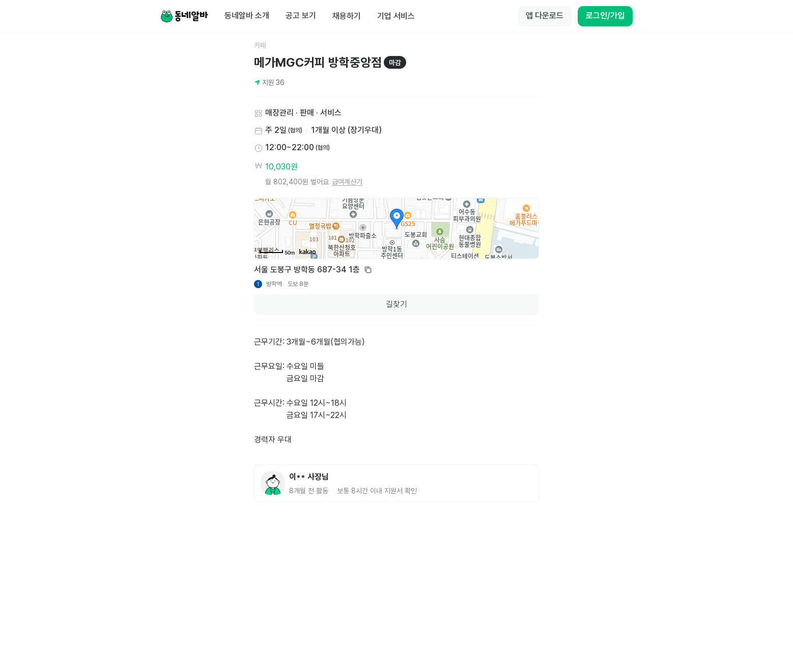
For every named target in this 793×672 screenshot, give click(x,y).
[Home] (184, 16)
